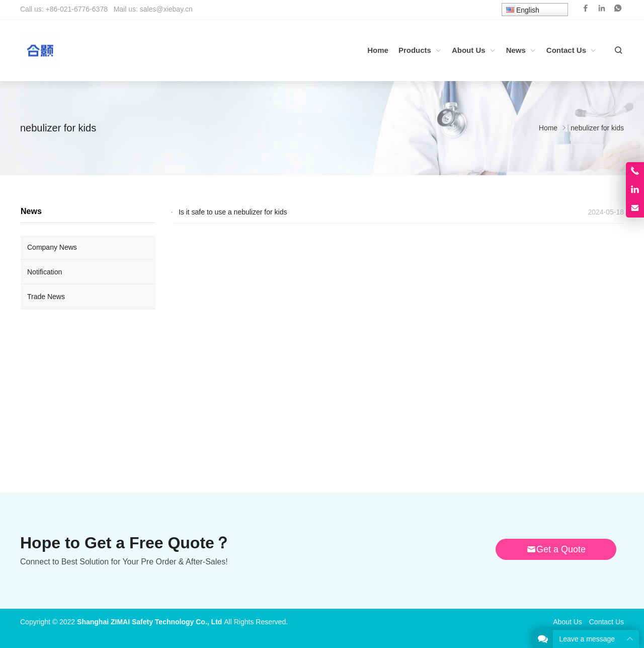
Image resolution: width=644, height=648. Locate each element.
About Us (568, 622)
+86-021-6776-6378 (77, 9)
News (31, 211)
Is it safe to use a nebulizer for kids (233, 212)
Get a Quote (556, 549)
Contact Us (607, 622)
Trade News (46, 297)
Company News (52, 247)
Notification (45, 272)
